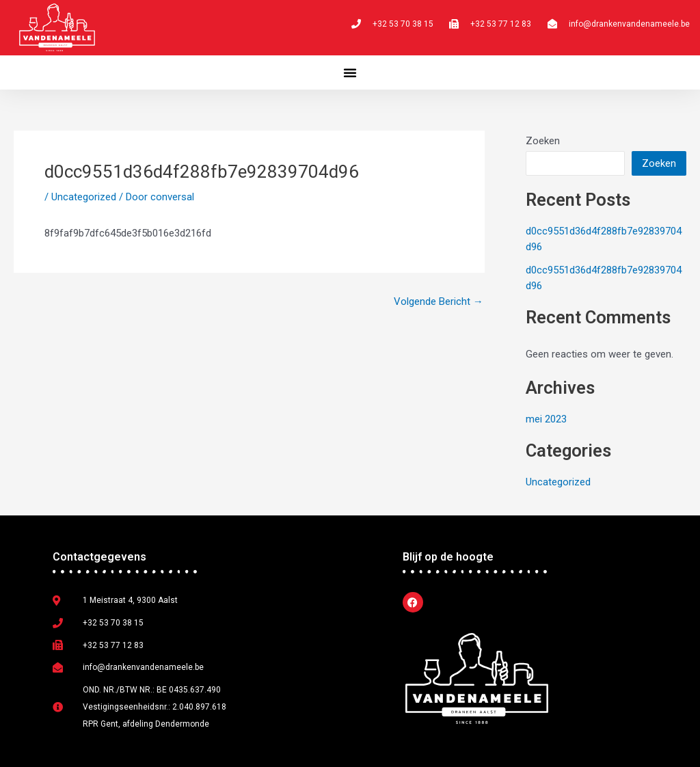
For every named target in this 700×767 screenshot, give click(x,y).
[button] (350, 72)
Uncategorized (84, 197)
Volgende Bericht (439, 302)
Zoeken (543, 141)
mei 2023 (546, 419)
